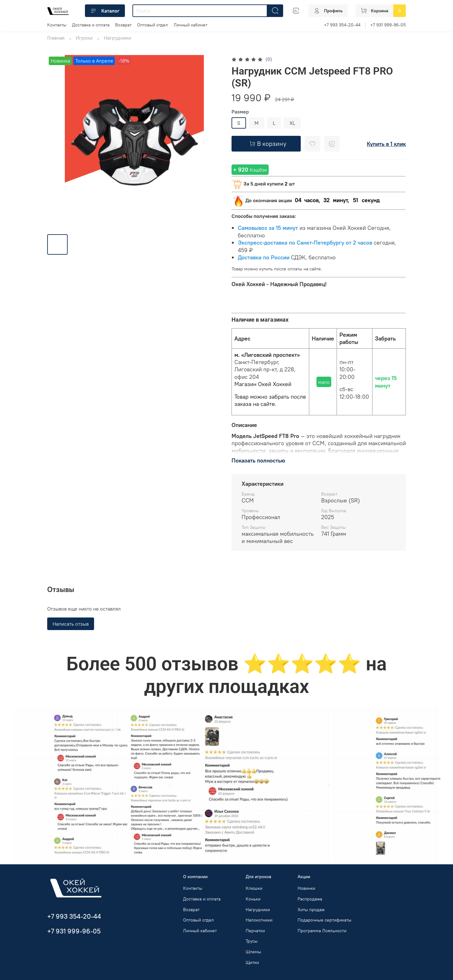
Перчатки (255, 931)
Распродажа (310, 899)
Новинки (306, 888)
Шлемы (253, 952)
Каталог (105, 11)
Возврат (123, 25)
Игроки (84, 38)
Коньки (253, 899)
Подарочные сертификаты (324, 920)
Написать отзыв (71, 624)
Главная (56, 38)
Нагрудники (117, 38)
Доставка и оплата (91, 25)
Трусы (252, 941)
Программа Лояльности (322, 931)
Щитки (252, 962)
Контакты (57, 25)
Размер (240, 112)
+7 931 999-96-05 (388, 25)
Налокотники (259, 920)
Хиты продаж (311, 910)
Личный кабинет (190, 25)
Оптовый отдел (153, 25)
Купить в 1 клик (386, 144)
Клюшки (254, 888)
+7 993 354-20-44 (342, 25)
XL (292, 123)
